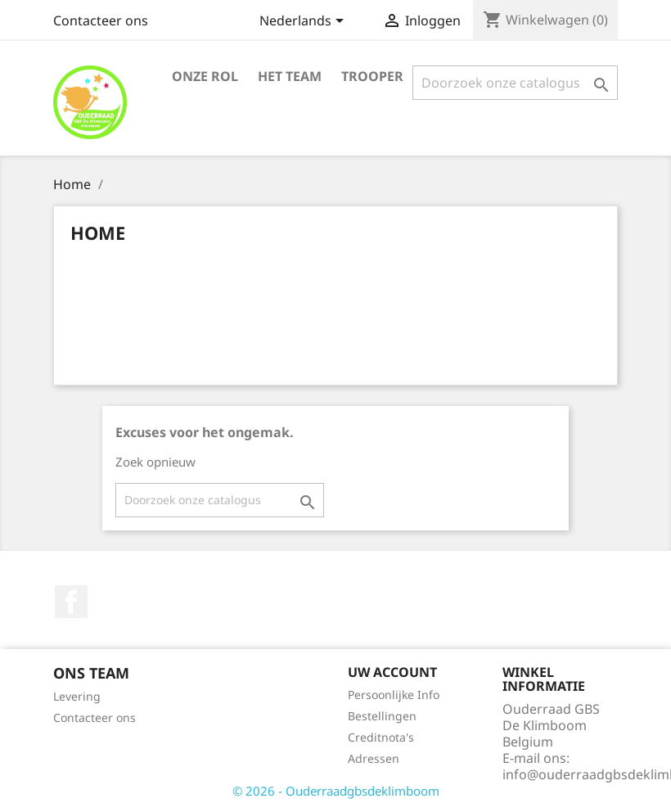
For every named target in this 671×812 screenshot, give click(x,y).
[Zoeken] (515, 83)
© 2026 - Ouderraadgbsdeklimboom (336, 791)
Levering (77, 696)
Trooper (372, 76)
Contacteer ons (101, 20)
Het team (290, 76)
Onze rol (205, 76)
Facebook (71, 602)
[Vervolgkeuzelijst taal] (304, 22)
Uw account (392, 672)
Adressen (374, 758)
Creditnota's (381, 737)
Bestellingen (382, 716)
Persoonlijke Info (394, 695)
